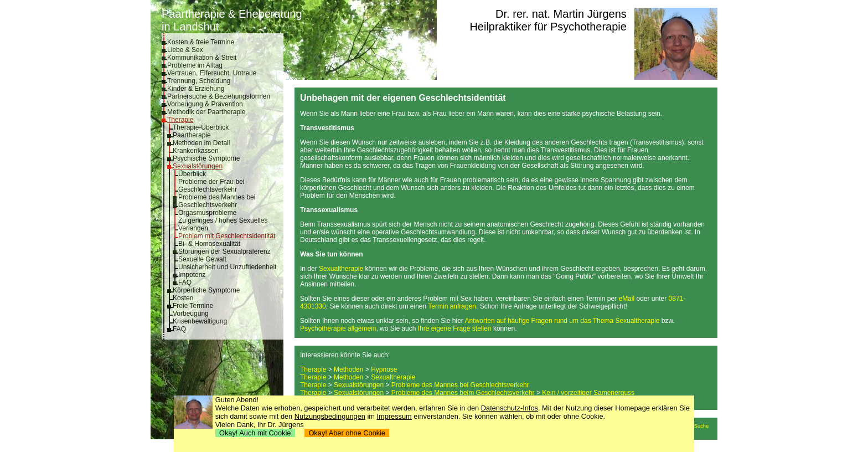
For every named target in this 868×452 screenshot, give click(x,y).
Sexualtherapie (341, 269)
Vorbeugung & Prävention (205, 104)
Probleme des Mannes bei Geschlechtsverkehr (217, 201)
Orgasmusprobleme (207, 213)
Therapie (180, 120)
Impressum (394, 416)
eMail (626, 299)
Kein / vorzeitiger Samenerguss (588, 393)
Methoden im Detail (201, 143)
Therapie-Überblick (201, 127)
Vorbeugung (191, 314)
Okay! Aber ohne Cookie (347, 433)
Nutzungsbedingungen (330, 416)
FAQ (185, 282)
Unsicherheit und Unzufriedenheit (227, 267)
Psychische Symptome (206, 158)
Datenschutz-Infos (510, 408)
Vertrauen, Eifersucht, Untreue (212, 73)
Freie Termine (193, 306)
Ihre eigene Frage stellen (455, 328)
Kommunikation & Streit (202, 58)
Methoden (348, 369)
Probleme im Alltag (195, 65)
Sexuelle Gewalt (202, 259)
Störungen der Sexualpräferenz (224, 251)
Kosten (183, 298)
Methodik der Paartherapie (206, 112)
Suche (701, 426)
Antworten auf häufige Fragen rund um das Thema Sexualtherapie (562, 321)
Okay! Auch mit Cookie (255, 433)
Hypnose (384, 369)
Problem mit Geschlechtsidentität (227, 236)
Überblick (192, 174)
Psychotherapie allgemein (338, 328)
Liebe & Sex (185, 50)
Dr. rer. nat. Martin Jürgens (561, 14)
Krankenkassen (196, 151)
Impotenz (192, 275)
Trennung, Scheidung (199, 81)
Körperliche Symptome (206, 290)
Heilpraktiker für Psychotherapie (548, 27)
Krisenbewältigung (200, 321)
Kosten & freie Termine (201, 42)
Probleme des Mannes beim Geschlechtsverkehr (463, 393)
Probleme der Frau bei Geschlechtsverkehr (211, 186)
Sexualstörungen (198, 166)
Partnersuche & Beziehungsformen (219, 96)
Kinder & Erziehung (196, 89)
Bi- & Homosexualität (209, 244)
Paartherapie (192, 135)
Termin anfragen (452, 306)
